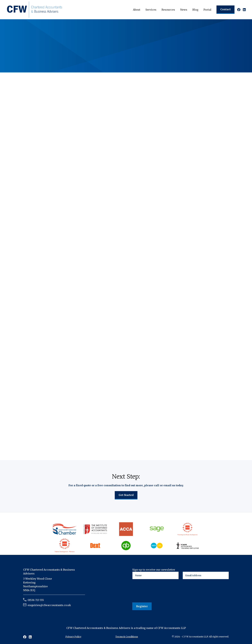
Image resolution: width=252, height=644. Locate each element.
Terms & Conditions (127, 637)
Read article (39, 434)
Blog (195, 10)
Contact (225, 9)
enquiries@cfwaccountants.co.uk (49, 605)
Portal (207, 10)
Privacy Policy (73, 637)
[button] (137, 10)
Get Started (126, 495)
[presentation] (157, 591)
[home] (35, 9)
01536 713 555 (36, 600)
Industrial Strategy (69, 309)
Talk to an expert (39, 55)
